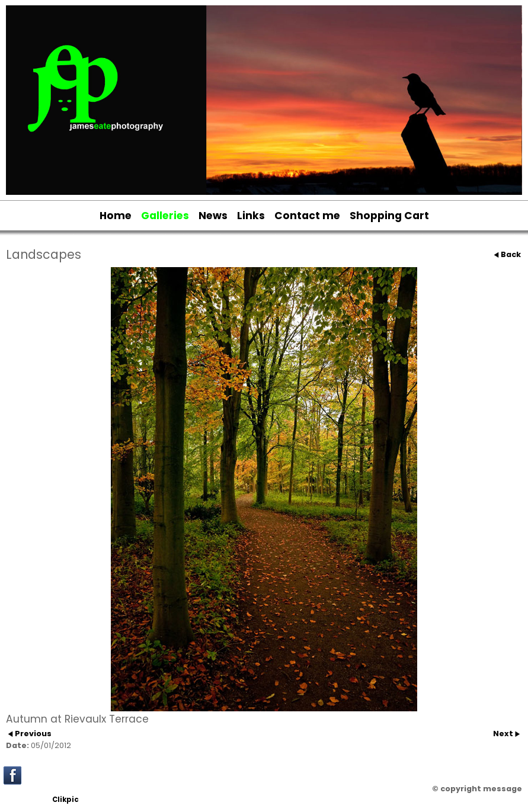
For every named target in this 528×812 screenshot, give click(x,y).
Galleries (165, 216)
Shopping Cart (389, 216)
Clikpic (65, 800)
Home (116, 216)
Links (251, 216)
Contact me (307, 216)
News (213, 216)
